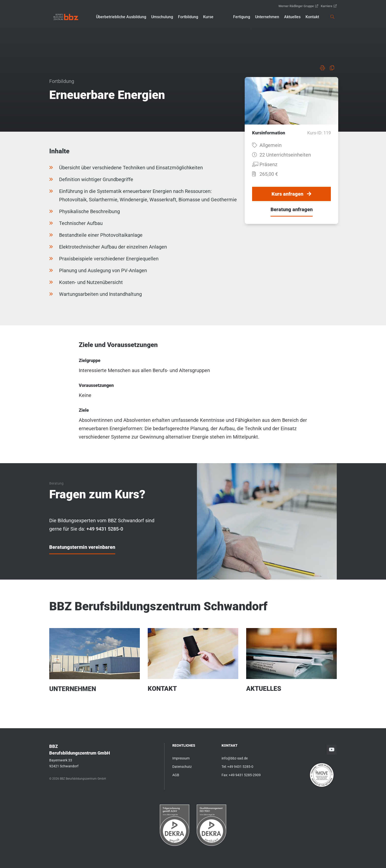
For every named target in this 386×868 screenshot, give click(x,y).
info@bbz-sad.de (235, 758)
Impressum (181, 758)
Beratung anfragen (292, 209)
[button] (121, 17)
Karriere (329, 6)
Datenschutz (182, 767)
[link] (66, 17)
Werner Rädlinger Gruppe (298, 6)
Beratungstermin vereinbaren (82, 547)
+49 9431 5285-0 (240, 767)
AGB (176, 775)
